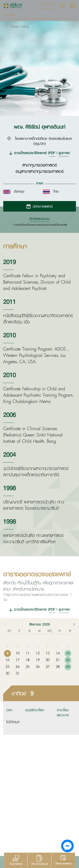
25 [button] (28, 675)
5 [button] (38, 655)
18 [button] (28, 668)
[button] (74, 633)
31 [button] (17, 682)
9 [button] (7, 662)
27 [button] (48, 675)
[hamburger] (73, 6)
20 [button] (48, 668)
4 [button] (27, 655)
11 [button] (28, 662)
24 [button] (17, 675)
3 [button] (17, 655)
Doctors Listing (20, 26)
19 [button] (38, 668)
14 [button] (58, 662)
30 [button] (7, 682)
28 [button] (58, 675)
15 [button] (68, 662)
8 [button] (68, 655)
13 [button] (48, 662)
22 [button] (68, 668)
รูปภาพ (64, 153)
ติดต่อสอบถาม (39, 219)
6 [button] (48, 655)
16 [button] (7, 668)
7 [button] (58, 655)
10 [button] (17, 662)
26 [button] (38, 675)
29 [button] (68, 675)
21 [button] (58, 668)
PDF (52, 153)
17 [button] (17, 668)
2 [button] (7, 655)
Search (72, 15)
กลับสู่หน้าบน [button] (67, 861)
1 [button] (68, 648)
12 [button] (38, 662)
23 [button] (7, 675)
